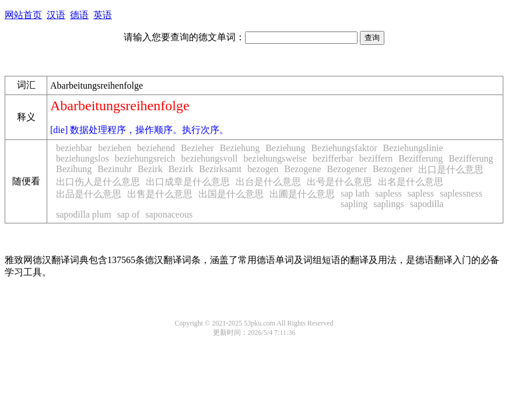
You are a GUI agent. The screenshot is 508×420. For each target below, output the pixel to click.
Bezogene (302, 169)
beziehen (115, 148)
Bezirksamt (220, 169)
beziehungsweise (275, 158)
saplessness (461, 193)
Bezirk (150, 169)
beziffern (376, 158)
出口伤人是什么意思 (98, 182)
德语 (79, 15)
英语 (103, 15)
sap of (129, 214)
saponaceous (169, 214)
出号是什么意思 (339, 182)
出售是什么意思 (160, 194)
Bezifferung (421, 158)
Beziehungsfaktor (344, 148)
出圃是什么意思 (302, 194)
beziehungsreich (145, 158)
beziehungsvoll (210, 158)
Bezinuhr (115, 169)
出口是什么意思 (451, 169)
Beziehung (240, 148)
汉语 (56, 15)
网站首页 (23, 15)
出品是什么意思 (89, 194)
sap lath (355, 193)
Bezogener (347, 169)
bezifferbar (333, 158)
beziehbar (74, 148)
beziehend (156, 148)
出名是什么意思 (411, 182)
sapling (354, 204)
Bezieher (197, 148)
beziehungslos (83, 158)
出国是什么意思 (231, 194)
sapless (388, 193)
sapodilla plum (84, 214)
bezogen (263, 169)
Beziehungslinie (413, 148)
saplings (388, 204)
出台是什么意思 (268, 182)
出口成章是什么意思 (188, 182)
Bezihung (74, 169)
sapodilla (427, 204)
